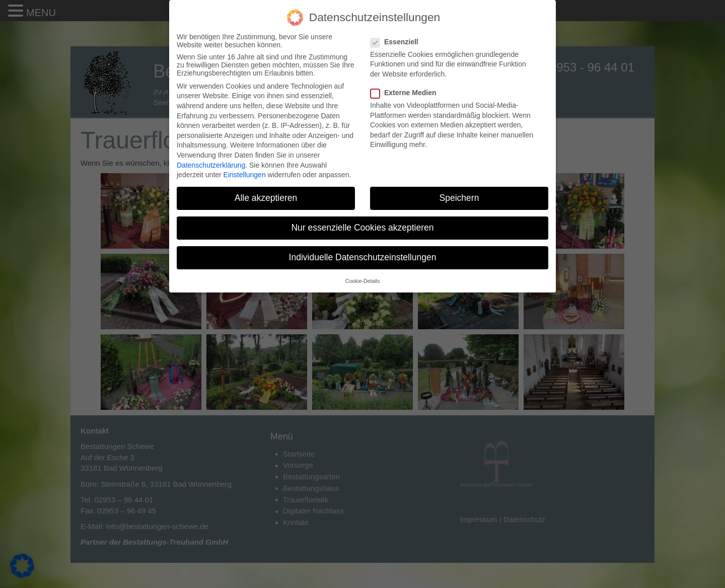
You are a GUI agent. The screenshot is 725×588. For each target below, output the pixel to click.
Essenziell (397, 42)
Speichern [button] (459, 198)
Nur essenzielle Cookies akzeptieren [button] (362, 228)
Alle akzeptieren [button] (266, 198)
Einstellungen (245, 175)
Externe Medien (406, 93)
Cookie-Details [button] (362, 281)
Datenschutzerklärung (211, 165)
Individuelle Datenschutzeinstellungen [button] (363, 257)
